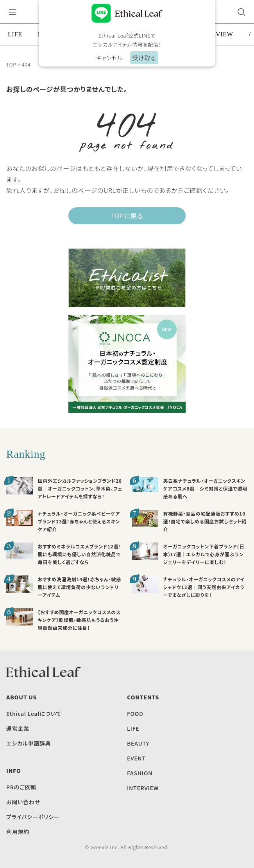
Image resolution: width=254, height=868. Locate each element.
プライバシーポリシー (33, 817)
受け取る (144, 58)
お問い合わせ (23, 802)
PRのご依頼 (21, 787)
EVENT (136, 758)
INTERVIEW (143, 788)
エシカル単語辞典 (29, 743)
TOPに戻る (127, 216)
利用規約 (18, 832)
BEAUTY (138, 743)
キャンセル (109, 58)
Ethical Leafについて (34, 713)
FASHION (140, 773)
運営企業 (18, 728)
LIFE (15, 34)
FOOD (135, 713)
